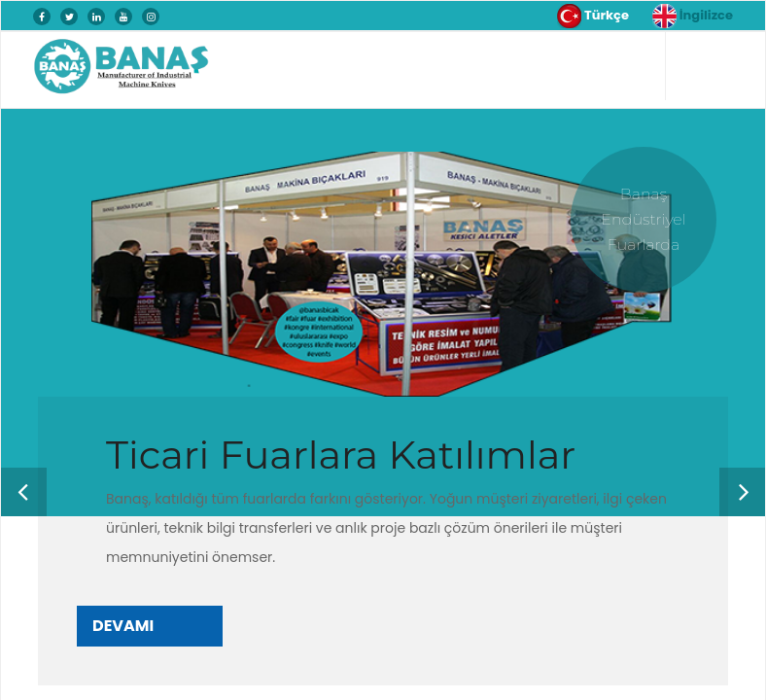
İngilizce (693, 16)
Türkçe (593, 16)
